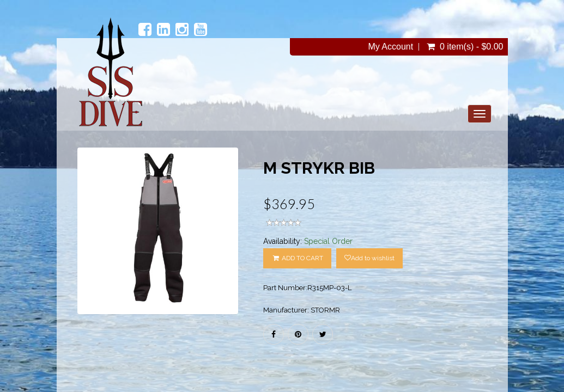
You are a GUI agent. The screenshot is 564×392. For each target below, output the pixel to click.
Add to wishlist (369, 258)
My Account (390, 47)
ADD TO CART (297, 258)
